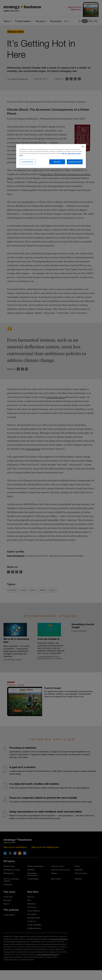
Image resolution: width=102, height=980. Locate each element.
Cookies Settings (27, 162)
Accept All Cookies (75, 162)
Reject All (57, 162)
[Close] (83, 147)
